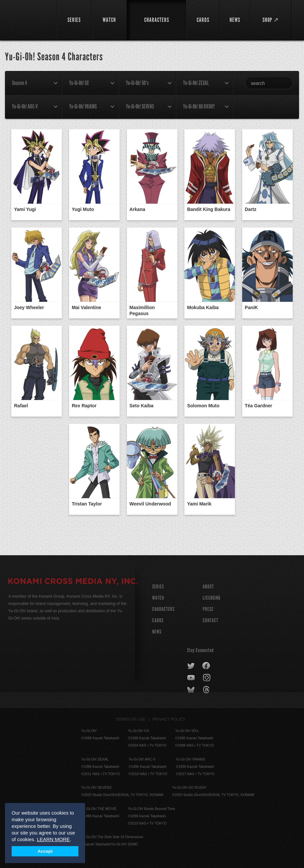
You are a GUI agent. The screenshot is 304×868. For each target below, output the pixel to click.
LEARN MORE (53, 839)
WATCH (158, 598)
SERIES (158, 587)
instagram (207, 678)
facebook (206, 666)
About (208, 587)
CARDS (158, 620)
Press (208, 609)
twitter (191, 666)
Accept (45, 851)
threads (207, 690)
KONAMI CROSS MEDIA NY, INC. (73, 582)
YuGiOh (29, 20)
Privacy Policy (169, 719)
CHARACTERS (163, 609)
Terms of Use (131, 719)
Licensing (212, 598)
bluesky (192, 690)
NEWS (157, 632)
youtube (192, 678)
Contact (210, 620)
